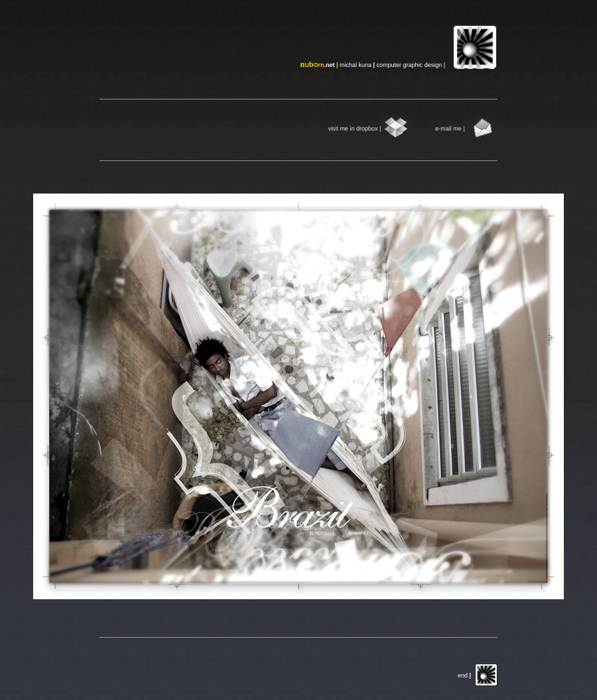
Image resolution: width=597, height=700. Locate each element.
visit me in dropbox (353, 129)
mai (445, 129)
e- (438, 129)
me (458, 129)
